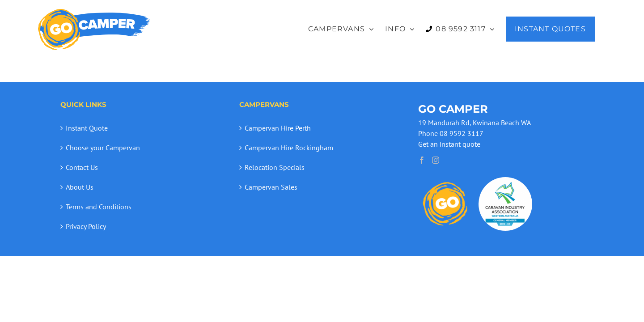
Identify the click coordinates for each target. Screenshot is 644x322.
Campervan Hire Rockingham (289, 148)
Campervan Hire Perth (278, 128)
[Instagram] (436, 160)
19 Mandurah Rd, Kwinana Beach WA (475, 123)
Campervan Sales (271, 187)
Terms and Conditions (99, 207)
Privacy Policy (86, 226)
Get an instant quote (449, 144)
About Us (80, 187)
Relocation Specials (275, 167)
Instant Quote (87, 128)
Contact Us (82, 167)
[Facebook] (422, 160)
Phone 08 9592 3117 (451, 133)
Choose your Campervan (103, 148)
